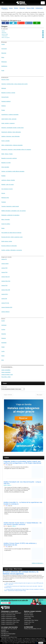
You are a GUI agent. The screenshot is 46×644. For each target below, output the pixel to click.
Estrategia (4, 343)
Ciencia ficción (5, 97)
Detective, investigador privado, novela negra (12, 128)
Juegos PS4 (4, 272)
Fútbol (3, 347)
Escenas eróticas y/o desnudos (9, 246)
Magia (3, 228)
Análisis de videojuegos (37, 563)
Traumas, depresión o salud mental (10, 206)
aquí (36, 643)
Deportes (4, 334)
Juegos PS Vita (5, 303)
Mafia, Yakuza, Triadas (7, 154)
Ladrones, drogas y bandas (8, 180)
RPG (3, 360)
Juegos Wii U (5, 294)
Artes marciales (5, 167)
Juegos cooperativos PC (8, 624)
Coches (3, 329)
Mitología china (5, 198)
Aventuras (4, 325)
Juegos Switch (5, 264)
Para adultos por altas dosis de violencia (11, 233)
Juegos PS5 (4, 268)
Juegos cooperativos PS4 (8, 617)
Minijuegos (4, 62)
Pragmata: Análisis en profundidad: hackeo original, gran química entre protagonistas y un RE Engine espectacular (22, 462)
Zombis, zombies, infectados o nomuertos (12, 250)
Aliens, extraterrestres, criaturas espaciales (12, 145)
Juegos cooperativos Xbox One (10, 622)
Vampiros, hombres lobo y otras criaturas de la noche (14, 84)
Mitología (4, 88)
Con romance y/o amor (7, 189)
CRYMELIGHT (5, 636)
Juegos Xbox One (6, 281)
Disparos (4, 338)
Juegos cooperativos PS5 (8, 615)
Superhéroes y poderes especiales (10, 114)
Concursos (4, 49)
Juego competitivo (6, 370)
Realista (3, 176)
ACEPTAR (41, 643)
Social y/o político (6, 224)
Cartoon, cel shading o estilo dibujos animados (13, 171)
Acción (3, 321)
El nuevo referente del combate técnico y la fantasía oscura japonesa (21, 573)
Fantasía (4, 202)
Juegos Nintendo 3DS (7, 307)
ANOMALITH (5, 632)
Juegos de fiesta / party (7, 375)
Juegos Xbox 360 (6, 290)
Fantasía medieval (6, 101)
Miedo (3, 356)
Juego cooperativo (6, 372)
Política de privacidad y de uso (33, 629)
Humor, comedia (5, 141)
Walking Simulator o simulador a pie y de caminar (14, 211)
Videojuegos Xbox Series (31, 620)
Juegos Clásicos (5, 312)
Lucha (3, 351)
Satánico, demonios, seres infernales (10, 136)
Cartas (3, 44)
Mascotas (4, 53)
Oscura (3, 193)
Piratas (3, 110)
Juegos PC (4, 259)
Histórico (4, 106)
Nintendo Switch (29, 615)
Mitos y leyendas (6, 219)
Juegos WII (4, 299)
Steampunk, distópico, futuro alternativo (11, 132)
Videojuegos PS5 (29, 617)
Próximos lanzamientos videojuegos (11, 613)
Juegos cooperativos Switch (9, 618)
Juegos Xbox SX (6, 277)
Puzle (3, 70)
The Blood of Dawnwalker (8, 634)
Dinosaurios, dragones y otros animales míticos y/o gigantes (16, 149)
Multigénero (4, 66)
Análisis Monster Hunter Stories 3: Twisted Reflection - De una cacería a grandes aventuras (23, 524)
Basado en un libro (6, 163)
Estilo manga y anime (7, 241)
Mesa (3, 57)
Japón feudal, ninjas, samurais (9, 119)
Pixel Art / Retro (5, 79)
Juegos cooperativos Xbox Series (10, 620)
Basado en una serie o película (9, 158)
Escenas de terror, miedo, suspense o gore (12, 237)
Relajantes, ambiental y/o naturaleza (10, 215)
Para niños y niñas (6, 377)
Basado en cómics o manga (8, 93)
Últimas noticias (29, 613)
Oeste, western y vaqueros (8, 123)
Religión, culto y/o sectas (8, 184)
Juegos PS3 (4, 285)
